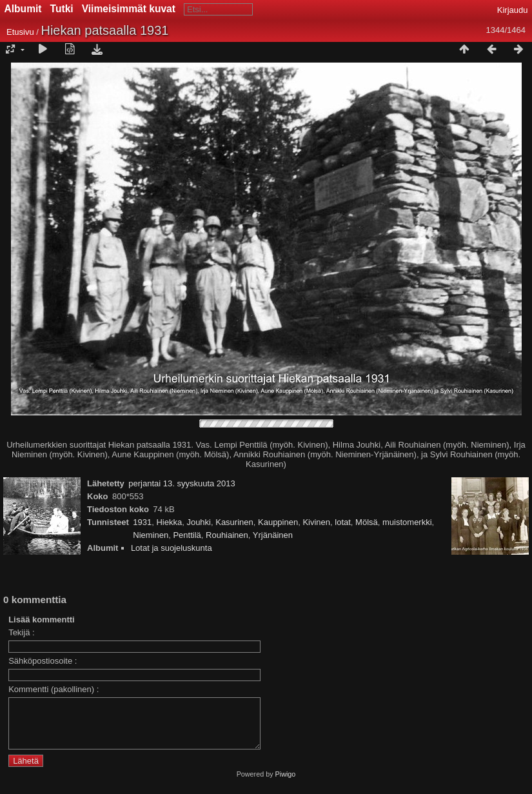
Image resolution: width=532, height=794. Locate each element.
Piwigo (286, 784)
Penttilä (187, 535)
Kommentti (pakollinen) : (54, 689)
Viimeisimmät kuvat (129, 9)
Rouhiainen (227, 535)
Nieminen (151, 535)
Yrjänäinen (273, 535)
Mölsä (367, 522)
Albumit (23, 9)
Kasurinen (234, 522)
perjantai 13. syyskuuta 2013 (182, 483)
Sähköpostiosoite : (43, 661)
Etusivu (20, 32)
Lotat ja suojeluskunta (172, 548)
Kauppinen (278, 522)
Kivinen (316, 522)
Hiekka (169, 522)
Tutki (62, 9)
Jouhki (199, 522)
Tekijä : (21, 632)
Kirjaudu (513, 10)
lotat (343, 522)
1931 (142, 522)
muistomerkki (407, 522)
